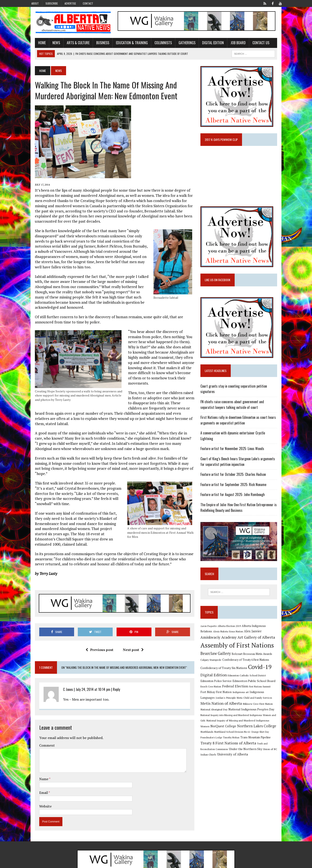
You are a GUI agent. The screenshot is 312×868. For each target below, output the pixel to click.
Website (39, 787)
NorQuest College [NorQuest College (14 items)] (257, 721)
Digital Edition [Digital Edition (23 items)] (216, 676)
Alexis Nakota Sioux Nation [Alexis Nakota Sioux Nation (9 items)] (218, 632)
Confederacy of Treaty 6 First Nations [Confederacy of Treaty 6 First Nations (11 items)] (248, 661)
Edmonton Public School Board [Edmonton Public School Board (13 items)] (243, 682)
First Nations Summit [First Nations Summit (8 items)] (249, 688)
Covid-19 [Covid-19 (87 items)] (262, 668)
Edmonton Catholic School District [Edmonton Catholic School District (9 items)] (249, 676)
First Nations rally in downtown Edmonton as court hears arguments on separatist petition (240, 424)
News (50, 44)
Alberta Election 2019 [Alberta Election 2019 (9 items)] (232, 626)
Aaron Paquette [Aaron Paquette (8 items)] (211, 627)
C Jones (61, 671)
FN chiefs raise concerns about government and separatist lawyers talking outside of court (242, 408)
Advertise (70, 3)
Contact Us (254, 44)
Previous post (97, 631)
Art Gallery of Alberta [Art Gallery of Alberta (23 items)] (238, 638)
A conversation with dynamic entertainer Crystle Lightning (242, 437)
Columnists (156, 44)
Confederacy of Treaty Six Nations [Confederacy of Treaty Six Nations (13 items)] (226, 669)
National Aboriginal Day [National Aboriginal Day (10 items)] (247, 705)
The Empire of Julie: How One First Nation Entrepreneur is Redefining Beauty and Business (241, 506)
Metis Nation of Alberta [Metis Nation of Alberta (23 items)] (260, 699)
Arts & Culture (71, 44)
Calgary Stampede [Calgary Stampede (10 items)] (213, 661)
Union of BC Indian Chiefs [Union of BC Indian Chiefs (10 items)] (238, 751)
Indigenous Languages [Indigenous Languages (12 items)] (245, 693)
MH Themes (74, 864)
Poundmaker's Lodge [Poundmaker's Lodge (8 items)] (249, 733)
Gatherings (180, 44)
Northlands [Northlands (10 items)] (249, 727)
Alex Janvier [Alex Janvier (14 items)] (243, 632)
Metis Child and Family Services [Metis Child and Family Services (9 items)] (220, 699)
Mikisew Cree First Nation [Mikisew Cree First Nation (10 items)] (218, 705)
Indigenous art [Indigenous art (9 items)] (221, 693)
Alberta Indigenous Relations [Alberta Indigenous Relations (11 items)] (262, 626)
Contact (88, 3)
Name (37, 760)
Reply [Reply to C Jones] (110, 671)
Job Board (231, 44)
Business (96, 44)
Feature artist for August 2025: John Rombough (235, 493)
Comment (40, 727)
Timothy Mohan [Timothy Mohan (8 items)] (269, 733)
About (35, 3)
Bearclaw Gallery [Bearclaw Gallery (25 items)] (218, 654)
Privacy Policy (262, 864)
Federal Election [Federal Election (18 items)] (224, 687)
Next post (131, 631)
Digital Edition (206, 44)
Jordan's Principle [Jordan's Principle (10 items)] (270, 693)
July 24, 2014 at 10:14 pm (86, 671)
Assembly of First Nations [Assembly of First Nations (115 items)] (240, 646)
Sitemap (279, 864)
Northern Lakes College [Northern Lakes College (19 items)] (222, 727)
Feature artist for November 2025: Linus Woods (235, 447)
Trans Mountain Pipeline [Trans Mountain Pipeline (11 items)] (218, 739)
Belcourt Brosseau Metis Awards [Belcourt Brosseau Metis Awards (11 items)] (254, 655)
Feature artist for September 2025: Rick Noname (236, 483)
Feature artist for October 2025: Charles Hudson (236, 472)
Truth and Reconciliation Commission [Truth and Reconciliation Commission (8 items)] (236, 745)
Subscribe (52, 3)
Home (35, 44)
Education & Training (125, 44)
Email (37, 774)
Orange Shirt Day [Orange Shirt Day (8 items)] (228, 733)
